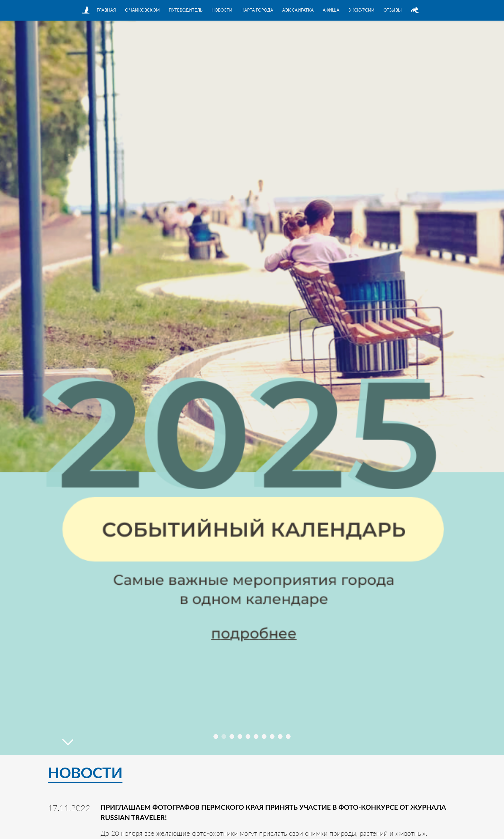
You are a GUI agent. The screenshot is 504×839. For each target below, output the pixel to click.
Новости (222, 10)
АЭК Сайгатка (298, 10)
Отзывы (393, 10)
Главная (106, 10)
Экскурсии (361, 10)
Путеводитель (186, 10)
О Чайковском (142, 10)
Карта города (257, 10)
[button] (216, 736)
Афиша (331, 10)
